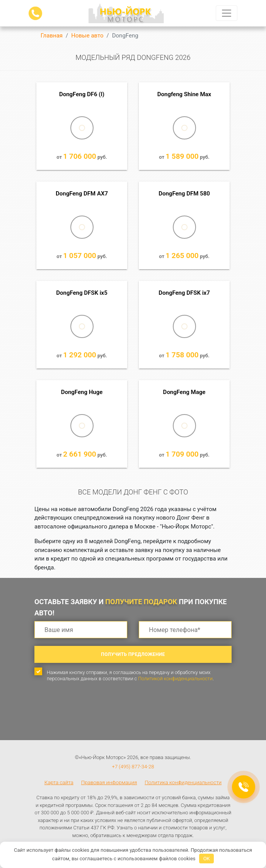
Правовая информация (109, 782)
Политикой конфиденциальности (175, 679)
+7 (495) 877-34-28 (133, 767)
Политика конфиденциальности (183, 782)
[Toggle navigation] (227, 13)
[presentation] (93, 718)
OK (207, 859)
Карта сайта (59, 782)
